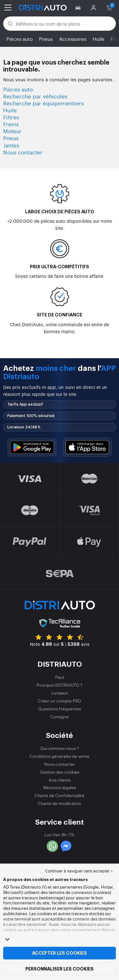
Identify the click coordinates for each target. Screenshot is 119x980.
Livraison (60, 693)
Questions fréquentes (60, 709)
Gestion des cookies (60, 772)
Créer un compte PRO (60, 701)
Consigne (60, 717)
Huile (99, 39)
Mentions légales (60, 787)
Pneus (46, 39)
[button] (79, 8)
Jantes (11, 145)
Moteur (12, 131)
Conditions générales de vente (60, 756)
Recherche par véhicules (35, 96)
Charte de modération (60, 803)
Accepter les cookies (60, 953)
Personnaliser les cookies (60, 969)
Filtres (11, 117)
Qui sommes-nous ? (60, 748)
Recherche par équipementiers (43, 103)
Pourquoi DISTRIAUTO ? (60, 685)
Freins (11, 124)
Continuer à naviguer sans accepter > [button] (79, 871)
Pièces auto (20, 39)
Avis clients (60, 780)
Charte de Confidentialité (60, 795)
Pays (60, 677)
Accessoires (73, 39)
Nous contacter (23, 152)
